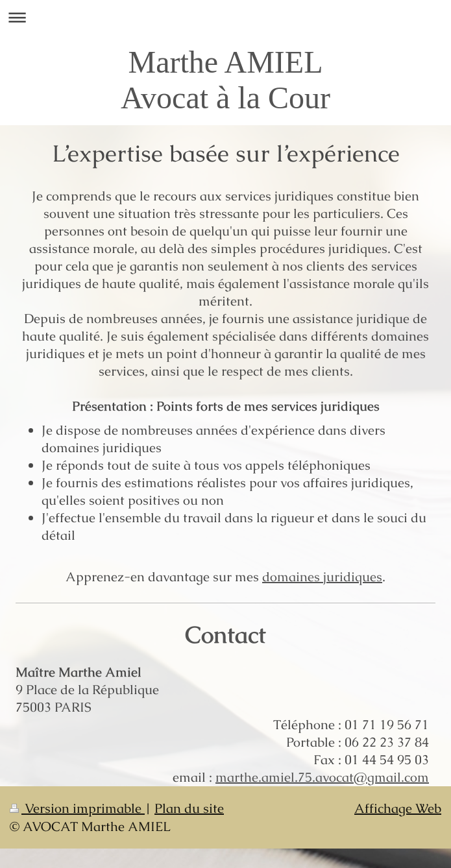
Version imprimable (77, 808)
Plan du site (189, 808)
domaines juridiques (322, 577)
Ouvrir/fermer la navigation (225, 17)
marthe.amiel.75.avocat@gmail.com (322, 777)
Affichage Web (398, 808)
